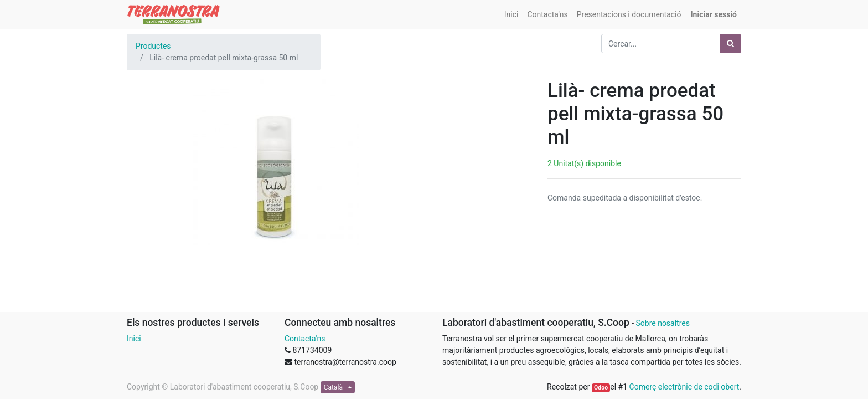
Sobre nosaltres (662, 323)
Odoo (601, 388)
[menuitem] (512, 15)
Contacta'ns (305, 339)
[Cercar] (730, 44)
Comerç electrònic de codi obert (684, 387)
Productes (153, 46)
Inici (134, 339)
